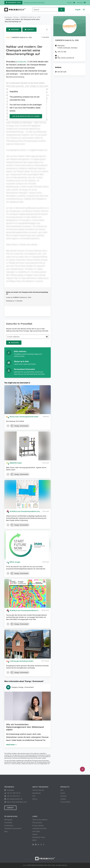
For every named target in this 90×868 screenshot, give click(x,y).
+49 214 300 (62, 52)
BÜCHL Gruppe (15, 562)
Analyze (63, 799)
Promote (63, 796)
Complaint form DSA (40, 828)
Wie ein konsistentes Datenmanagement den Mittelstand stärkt (25, 727)
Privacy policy (37, 823)
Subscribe (14, 30)
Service (35, 799)
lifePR (34, 840)
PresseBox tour (13, 3)
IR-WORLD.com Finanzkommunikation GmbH (26, 511)
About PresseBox (40, 787)
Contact (29, 30)
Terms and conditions (40, 820)
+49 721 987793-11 (14, 796)
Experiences (37, 793)
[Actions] (47, 30)
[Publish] (82, 769)
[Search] (61, 10)
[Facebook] (33, 845)
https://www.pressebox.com (17, 802)
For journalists (65, 802)
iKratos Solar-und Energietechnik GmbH (24, 417)
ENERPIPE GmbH (16, 463)
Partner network (38, 790)
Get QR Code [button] (62, 72)
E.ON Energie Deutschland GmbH (21, 661)
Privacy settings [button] (38, 826)
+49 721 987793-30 (14, 793)
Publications (9, 826)
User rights (36, 831)
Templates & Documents (13, 828)
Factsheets (8, 823)
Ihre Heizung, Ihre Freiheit (15, 421)
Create (63, 793)
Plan (62, 790)
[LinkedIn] (36, 845)
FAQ (34, 796)
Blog (6, 831)
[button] (8, 426)
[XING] (44, 845)
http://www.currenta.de (66, 58)
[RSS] (38, 845)
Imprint (35, 834)
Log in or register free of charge (26, 116)
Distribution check (39, 837)
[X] (41, 845)
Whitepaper (8, 820)
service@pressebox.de (44, 764)
